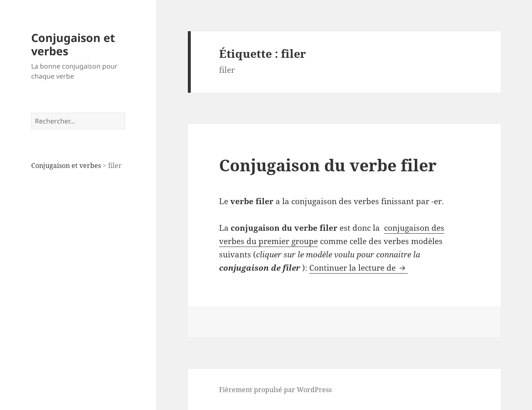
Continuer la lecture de (358, 268)
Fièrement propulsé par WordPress (275, 390)
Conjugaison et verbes (73, 44)
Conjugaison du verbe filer (328, 165)
